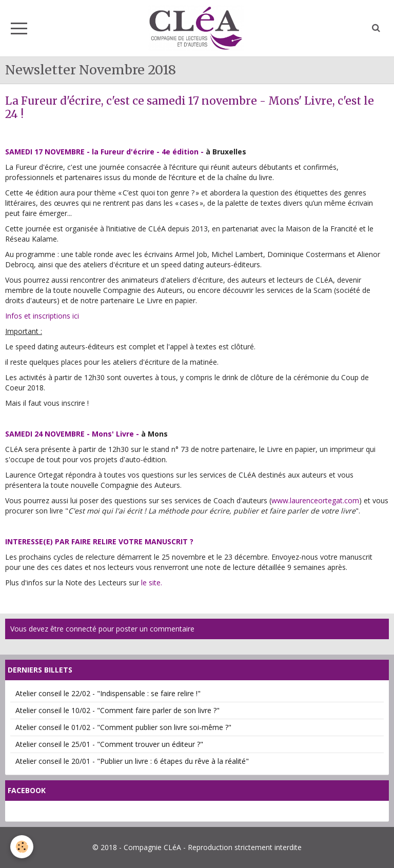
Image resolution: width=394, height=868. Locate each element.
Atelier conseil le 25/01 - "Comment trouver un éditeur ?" (109, 744)
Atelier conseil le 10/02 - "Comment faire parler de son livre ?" (117, 710)
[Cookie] (22, 847)
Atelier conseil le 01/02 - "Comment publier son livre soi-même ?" (123, 727)
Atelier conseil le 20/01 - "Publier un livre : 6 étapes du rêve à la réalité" (132, 761)
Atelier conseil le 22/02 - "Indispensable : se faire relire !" (108, 693)
